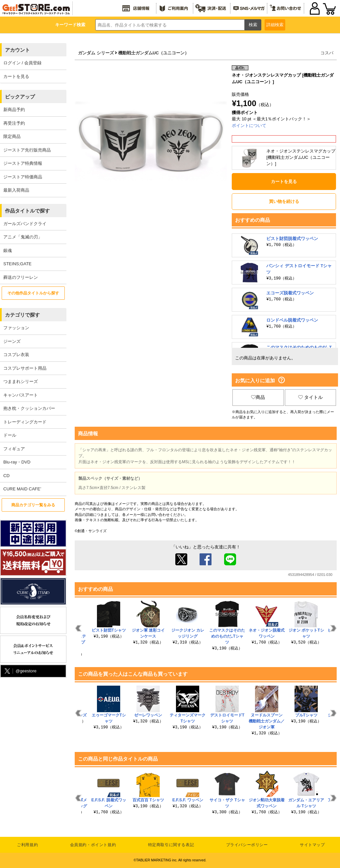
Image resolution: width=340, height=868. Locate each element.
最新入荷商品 (16, 190)
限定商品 (12, 136)
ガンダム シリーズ (96, 53)
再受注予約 (14, 123)
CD (6, 476)
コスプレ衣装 (16, 355)
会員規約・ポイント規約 (93, 845)
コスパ (327, 53)
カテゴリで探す (22, 315)
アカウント (17, 50)
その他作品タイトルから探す (33, 293)
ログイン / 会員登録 (22, 63)
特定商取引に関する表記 (171, 845)
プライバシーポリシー (247, 845)
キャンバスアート (21, 395)
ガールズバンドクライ (25, 224)
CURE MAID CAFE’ (22, 489)
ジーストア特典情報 (23, 163)
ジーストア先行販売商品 (27, 150)
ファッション (16, 328)
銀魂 (8, 250)
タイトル (310, 397)
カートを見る (16, 76)
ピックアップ (20, 97)
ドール (10, 435)
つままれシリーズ (21, 381)
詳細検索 (275, 25)
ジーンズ (12, 341)
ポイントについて (249, 125)
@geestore (20, 671)
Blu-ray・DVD (17, 462)
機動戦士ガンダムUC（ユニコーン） (154, 53)
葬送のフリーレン (21, 277)
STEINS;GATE (17, 264)
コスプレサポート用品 (25, 368)
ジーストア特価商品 (23, 177)
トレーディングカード (25, 422)
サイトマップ (312, 845)
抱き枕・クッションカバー (29, 408)
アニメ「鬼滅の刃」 (23, 237)
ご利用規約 (27, 845)
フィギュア (14, 449)
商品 (258, 397)
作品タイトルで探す (27, 211)
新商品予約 (14, 110)
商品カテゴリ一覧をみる (33, 505)
